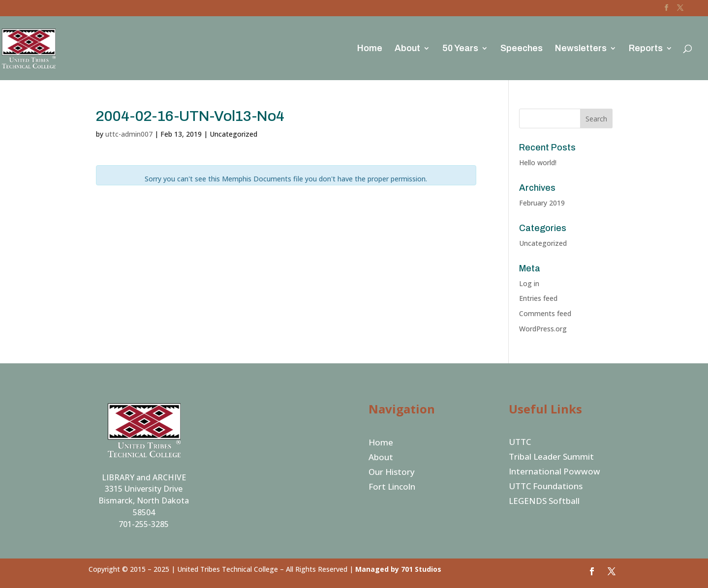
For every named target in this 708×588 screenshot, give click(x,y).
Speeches (522, 49)
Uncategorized (543, 243)
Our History (392, 473)
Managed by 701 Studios (398, 569)
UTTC (520, 443)
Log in (529, 283)
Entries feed (538, 298)
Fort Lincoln (392, 488)
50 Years (460, 49)
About (407, 49)
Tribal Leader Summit (551, 458)
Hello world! (538, 162)
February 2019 (542, 203)
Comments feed (545, 313)
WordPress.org (543, 329)
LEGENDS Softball (544, 502)
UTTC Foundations (546, 487)
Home (370, 49)
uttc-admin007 (129, 134)
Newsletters (581, 49)
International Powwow (554, 472)
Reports (646, 49)
